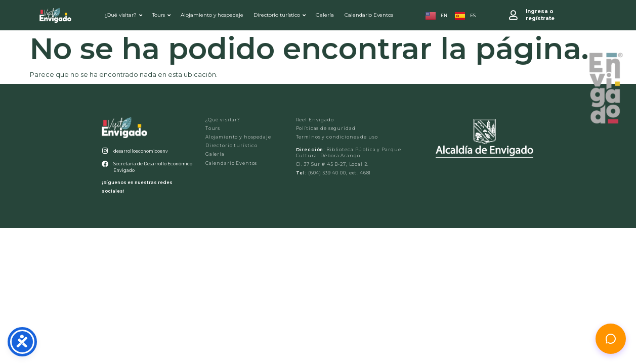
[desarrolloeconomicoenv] (105, 151)
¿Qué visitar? (123, 15)
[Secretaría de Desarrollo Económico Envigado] (105, 164)
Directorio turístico (280, 15)
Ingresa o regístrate (540, 15)
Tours (161, 15)
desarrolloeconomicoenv (141, 151)
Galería (325, 15)
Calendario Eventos (369, 15)
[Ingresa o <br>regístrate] (513, 15)
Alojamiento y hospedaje (212, 15)
